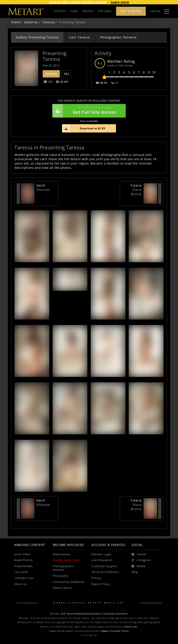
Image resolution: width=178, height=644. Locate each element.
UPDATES (60, 11)
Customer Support (104, 566)
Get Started (131, 11)
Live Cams (21, 572)
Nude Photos (23, 560)
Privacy (96, 578)
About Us (21, 584)
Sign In (155, 11)
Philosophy (61, 576)
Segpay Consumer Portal (115, 631)
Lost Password (102, 560)
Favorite (51, 74)
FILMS (74, 11)
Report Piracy (101, 584)
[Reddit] (139, 566)
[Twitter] (139, 554)
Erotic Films (22, 554)
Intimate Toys (24, 578)
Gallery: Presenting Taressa (37, 37)
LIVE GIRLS (105, 11)
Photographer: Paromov (118, 37)
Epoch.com (131, 627)
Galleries (31, 22)
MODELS (88, 11)
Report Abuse (62, 588)
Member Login (101, 554)
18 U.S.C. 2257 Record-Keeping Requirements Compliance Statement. (89, 614)
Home (15, 22)
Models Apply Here (66, 560)
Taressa (49, 22)
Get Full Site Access (88, 111)
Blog (135, 572)
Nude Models (24, 566)
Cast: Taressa (79, 37)
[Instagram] (141, 560)
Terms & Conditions (105, 572)
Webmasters (61, 554)
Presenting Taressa (55, 56)
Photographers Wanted (63, 568)
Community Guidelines (69, 582)
